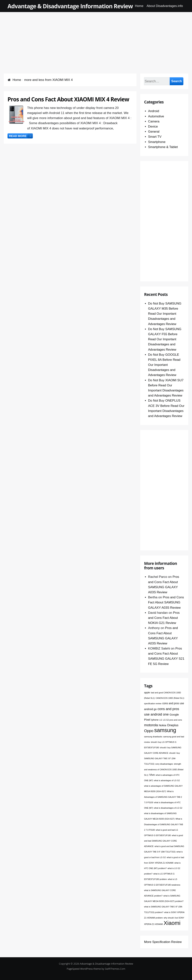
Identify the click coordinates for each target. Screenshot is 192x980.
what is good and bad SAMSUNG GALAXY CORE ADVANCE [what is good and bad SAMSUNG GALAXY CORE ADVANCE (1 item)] (163, 841)
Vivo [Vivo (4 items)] (152, 775)
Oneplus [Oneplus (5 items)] (173, 725)
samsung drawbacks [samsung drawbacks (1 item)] (153, 737)
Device (153, 126)
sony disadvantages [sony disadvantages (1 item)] (164, 764)
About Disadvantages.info (165, 6)
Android (154, 111)
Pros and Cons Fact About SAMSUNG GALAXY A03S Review (166, 602)
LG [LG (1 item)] (161, 720)
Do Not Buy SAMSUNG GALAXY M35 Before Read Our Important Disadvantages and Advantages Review (165, 314)
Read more (21, 136)
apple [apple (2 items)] (147, 692)
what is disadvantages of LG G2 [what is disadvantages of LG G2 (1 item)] (168, 808)
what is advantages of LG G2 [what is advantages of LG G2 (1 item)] (167, 780)
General (154, 132)
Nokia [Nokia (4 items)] (162, 725)
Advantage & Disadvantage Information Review (70, 6)
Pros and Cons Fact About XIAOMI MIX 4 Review (68, 99)
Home (139, 6)
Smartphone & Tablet (163, 147)
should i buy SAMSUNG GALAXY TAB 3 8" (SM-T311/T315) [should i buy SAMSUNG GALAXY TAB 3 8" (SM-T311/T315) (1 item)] (162, 758)
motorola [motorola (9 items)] (151, 725)
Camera (154, 121)
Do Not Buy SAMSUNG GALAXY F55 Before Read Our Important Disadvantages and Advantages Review (165, 339)
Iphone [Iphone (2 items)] (155, 720)
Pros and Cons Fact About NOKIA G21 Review (164, 618)
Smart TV (155, 137)
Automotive (156, 116)
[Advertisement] (96, 38)
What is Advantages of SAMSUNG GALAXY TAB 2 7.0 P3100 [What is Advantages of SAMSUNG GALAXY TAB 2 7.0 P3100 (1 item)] (163, 797)
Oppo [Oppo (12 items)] (149, 731)
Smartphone (157, 142)
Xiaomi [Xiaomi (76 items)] (172, 923)
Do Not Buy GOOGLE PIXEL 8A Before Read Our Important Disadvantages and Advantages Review (164, 365)
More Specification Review (163, 942)
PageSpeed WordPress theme (84, 969)
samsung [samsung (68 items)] (165, 730)
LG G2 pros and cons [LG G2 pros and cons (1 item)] (172, 720)
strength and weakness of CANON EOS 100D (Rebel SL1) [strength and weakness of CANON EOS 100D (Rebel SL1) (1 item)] (164, 769)
